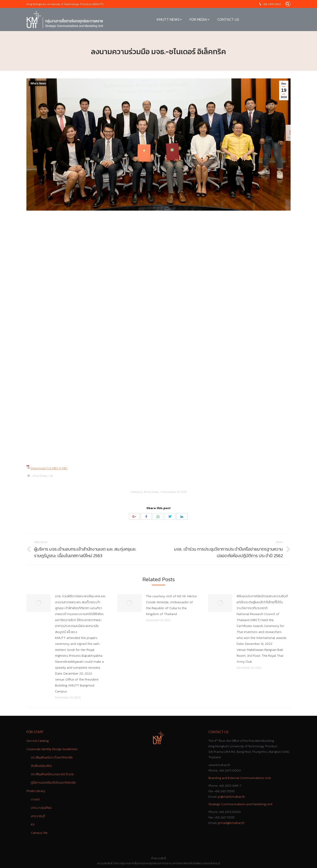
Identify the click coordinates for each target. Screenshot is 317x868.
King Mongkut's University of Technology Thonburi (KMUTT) (65, 4)
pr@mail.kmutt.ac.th (231, 797)
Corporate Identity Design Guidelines (52, 749)
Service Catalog (38, 741)
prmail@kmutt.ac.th (231, 823)
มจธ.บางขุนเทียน (41, 808)
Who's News (38, 83)
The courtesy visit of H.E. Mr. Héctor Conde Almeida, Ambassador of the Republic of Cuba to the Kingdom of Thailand (171, 605)
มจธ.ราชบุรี (38, 816)
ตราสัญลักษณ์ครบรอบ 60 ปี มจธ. (53, 774)
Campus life (39, 833)
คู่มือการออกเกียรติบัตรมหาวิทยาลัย (53, 783)
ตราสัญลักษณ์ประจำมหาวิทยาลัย (52, 758)
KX (33, 824)
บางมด (35, 799)
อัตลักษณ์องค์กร (41, 766)
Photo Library (36, 791)
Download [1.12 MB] (45, 468)
